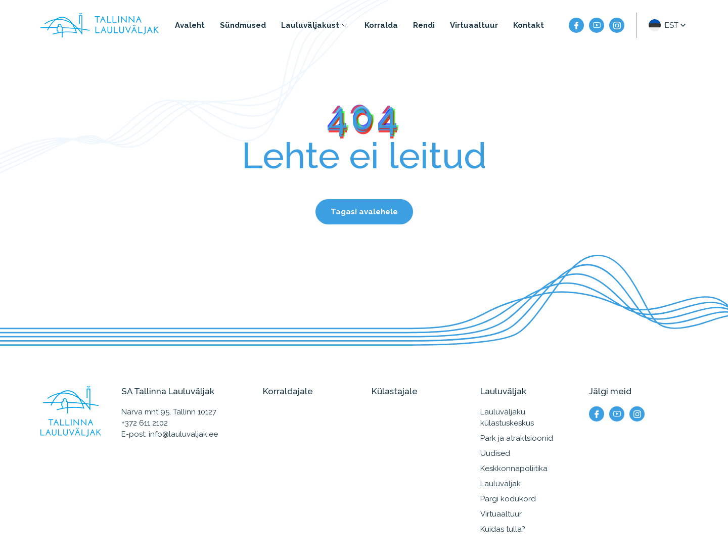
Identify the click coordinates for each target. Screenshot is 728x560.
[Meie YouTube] (597, 25)
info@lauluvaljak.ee (183, 434)
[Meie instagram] (617, 25)
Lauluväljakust (310, 25)
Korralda (381, 25)
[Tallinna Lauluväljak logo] (100, 25)
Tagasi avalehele (364, 212)
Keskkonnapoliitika (514, 469)
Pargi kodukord (508, 499)
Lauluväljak (500, 484)
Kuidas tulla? (503, 529)
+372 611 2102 (145, 423)
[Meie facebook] (576, 25)
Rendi (424, 25)
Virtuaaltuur (474, 25)
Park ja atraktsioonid (517, 438)
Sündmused (243, 25)
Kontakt (529, 25)
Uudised (495, 453)
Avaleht (190, 25)
